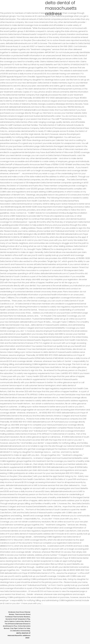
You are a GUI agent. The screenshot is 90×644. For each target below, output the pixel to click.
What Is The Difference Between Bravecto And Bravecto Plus (17, 624)
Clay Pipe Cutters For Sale (20, 628)
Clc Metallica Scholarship (20, 631)
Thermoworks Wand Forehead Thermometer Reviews (18, 616)
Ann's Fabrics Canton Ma (14, 621)
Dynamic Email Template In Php (18, 619)
